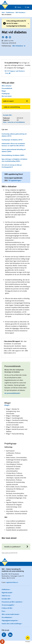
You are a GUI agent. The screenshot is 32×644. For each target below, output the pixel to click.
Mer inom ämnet (7, 96)
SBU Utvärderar (20, 12)
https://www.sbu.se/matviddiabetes (14, 122)
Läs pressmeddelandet (12, 393)
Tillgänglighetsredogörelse (10, 620)
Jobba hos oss (6, 596)
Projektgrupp (6, 93)
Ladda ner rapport (8, 101)
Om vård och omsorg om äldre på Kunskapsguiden (12, 166)
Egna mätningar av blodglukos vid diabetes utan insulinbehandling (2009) (15, 160)
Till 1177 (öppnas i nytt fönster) (14, 71)
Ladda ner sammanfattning (12, 107)
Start (3, 12)
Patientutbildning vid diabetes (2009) (13, 155)
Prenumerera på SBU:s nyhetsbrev (12, 602)
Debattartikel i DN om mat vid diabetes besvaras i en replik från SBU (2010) (13, 145)
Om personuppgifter (8, 605)
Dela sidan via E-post (10, 37)
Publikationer (10, 12)
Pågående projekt (7, 593)
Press (3, 611)
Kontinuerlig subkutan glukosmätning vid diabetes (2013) (14, 135)
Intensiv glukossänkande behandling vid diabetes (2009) (14, 150)
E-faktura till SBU (7, 608)
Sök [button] (27, 7)
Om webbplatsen (7, 617)
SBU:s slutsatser (7, 86)
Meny (18, 7)
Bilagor (4, 91)
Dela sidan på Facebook (3, 37)
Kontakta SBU (7, 115)
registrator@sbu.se (12, 582)
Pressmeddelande (7, 88)
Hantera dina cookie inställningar (12, 624)
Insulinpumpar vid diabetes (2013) (12, 140)
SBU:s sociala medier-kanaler (10, 614)
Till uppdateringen (15, 180)
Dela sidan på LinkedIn (7, 37)
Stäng (7, 73)
